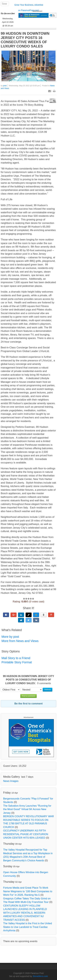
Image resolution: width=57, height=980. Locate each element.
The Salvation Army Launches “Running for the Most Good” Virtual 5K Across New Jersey (27, 809)
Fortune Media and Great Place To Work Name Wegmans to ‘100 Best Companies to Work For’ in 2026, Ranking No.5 (28, 891)
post (5, 86)
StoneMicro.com (40, 976)
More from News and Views (20, 641)
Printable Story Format (17, 662)
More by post (10, 637)
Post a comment (29, 696)
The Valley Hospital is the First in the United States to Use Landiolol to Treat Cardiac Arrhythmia (28, 927)
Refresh (48, 690)
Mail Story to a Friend (16, 658)
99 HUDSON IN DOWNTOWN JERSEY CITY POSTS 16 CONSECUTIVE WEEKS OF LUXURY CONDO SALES (25, 40)
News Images (11, 781)
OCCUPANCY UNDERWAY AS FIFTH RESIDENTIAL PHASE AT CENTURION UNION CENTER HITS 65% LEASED (26, 834)
